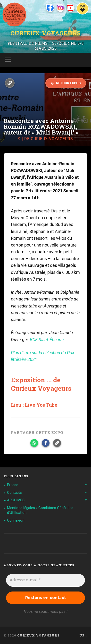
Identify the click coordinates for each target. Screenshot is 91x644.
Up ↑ (83, 635)
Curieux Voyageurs (46, 33)
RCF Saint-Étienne (47, 340)
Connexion (16, 520)
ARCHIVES (16, 500)
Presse (13, 485)
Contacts (14, 493)
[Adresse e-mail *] (45, 580)
